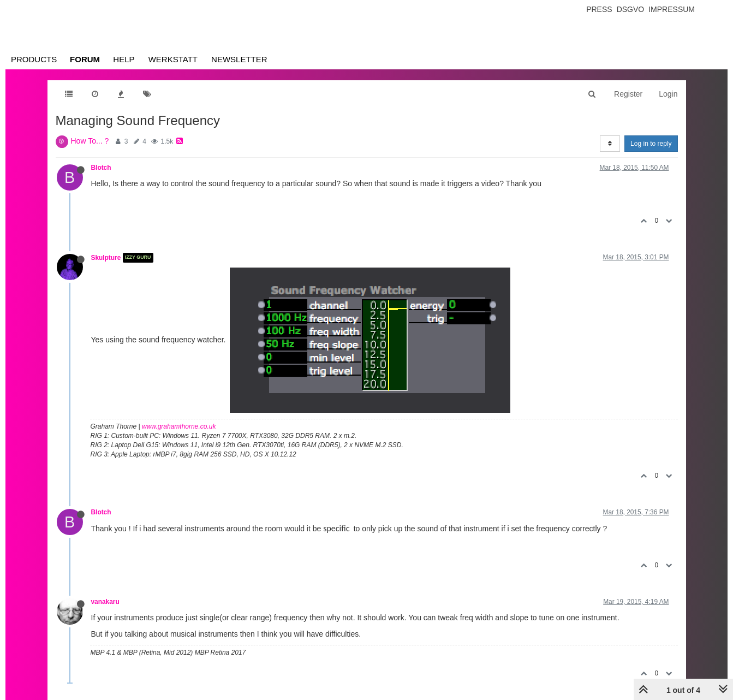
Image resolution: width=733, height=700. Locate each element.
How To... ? (90, 141)
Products (34, 59)
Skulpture (106, 258)
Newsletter (239, 59)
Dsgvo (631, 9)
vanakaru (105, 602)
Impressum (672, 9)
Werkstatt (173, 59)
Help (124, 59)
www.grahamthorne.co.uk (179, 426)
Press (599, 9)
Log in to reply (651, 144)
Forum (85, 59)
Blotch (101, 168)
